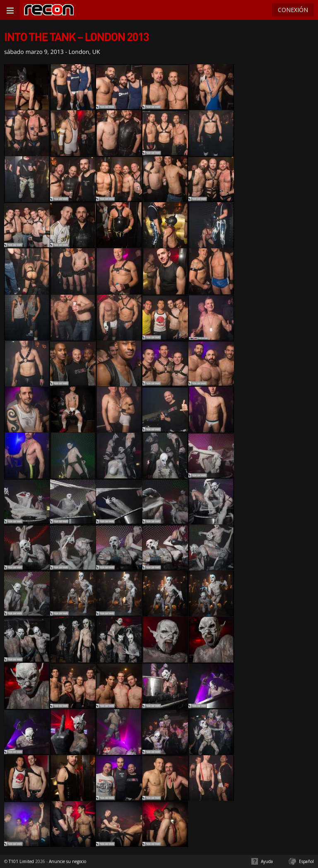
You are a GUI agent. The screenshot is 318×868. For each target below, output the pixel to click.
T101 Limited (21, 861)
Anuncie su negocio (67, 861)
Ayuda (267, 861)
